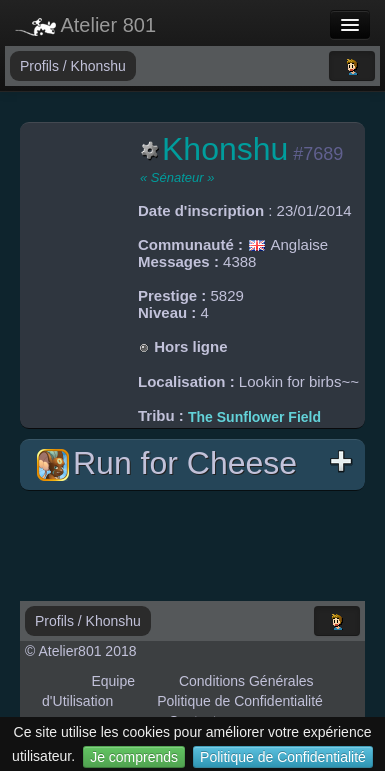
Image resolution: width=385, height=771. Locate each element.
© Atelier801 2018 (81, 651)
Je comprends (134, 757)
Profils (41, 66)
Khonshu (98, 66)
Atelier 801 (85, 25)
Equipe (113, 681)
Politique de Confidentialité (283, 757)
